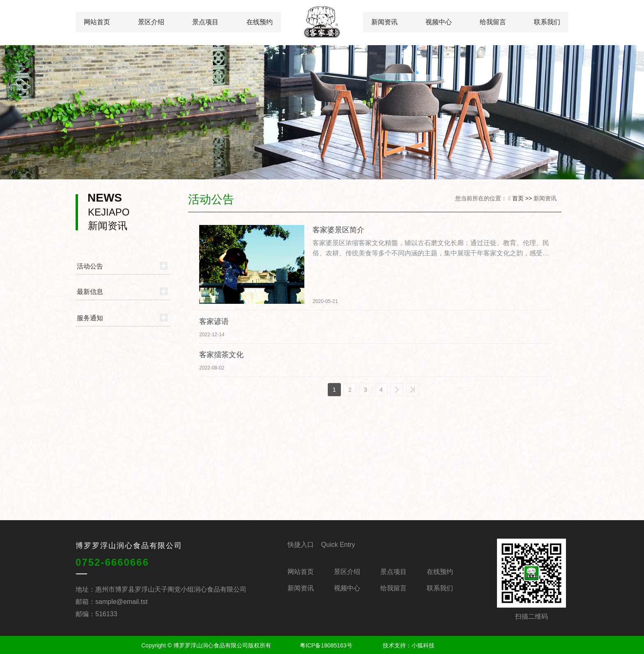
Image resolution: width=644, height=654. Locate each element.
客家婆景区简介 (338, 230)
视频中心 (439, 22)
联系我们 (547, 22)
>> (412, 390)
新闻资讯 (384, 22)
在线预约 (260, 22)
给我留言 (493, 22)
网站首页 (97, 22)
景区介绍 (151, 22)
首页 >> (523, 198)
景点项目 (205, 22)
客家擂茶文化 (221, 355)
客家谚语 (214, 321)
